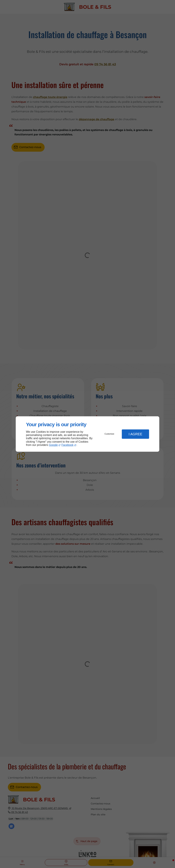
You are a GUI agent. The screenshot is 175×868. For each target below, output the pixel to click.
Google (53, 445)
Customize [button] (109, 434)
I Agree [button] (135, 434)
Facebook (68, 445)
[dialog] (87, 434)
